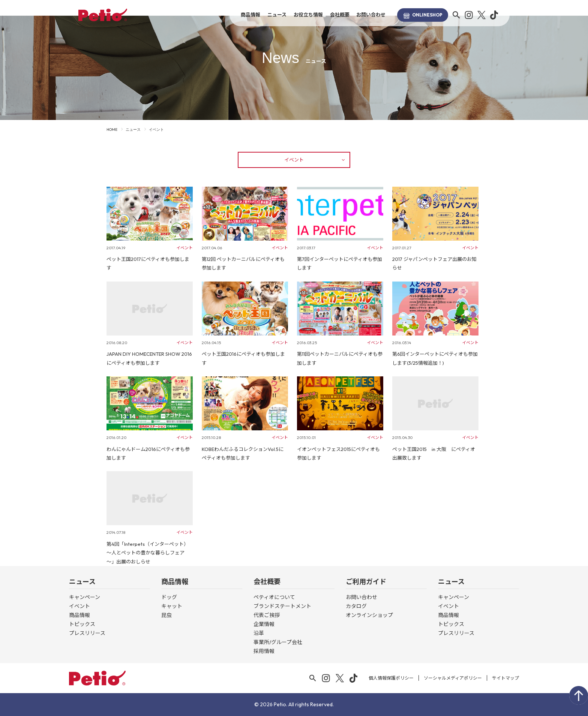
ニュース (277, 15)
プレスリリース (87, 633)
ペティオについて (274, 597)
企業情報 (264, 624)
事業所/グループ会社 (278, 642)
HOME (112, 130)
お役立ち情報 (308, 15)
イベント (314, 160)
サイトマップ (505, 678)
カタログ (356, 606)
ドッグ (169, 597)
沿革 (259, 633)
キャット (172, 606)
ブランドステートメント (282, 606)
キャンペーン (85, 597)
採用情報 (264, 651)
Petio (103, 15)
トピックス (82, 624)
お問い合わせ (371, 15)
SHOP (423, 15)
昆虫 (166, 615)
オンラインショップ (369, 615)
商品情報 (250, 15)
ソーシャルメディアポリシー (453, 678)
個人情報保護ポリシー (391, 678)
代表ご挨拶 (267, 615)
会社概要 (340, 15)
